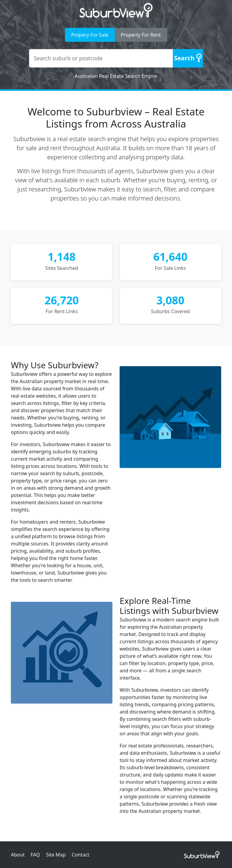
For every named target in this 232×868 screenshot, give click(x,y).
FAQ (35, 855)
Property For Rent (141, 35)
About (18, 855)
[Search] (188, 58)
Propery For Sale (90, 35)
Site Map (56, 855)
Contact (81, 855)
